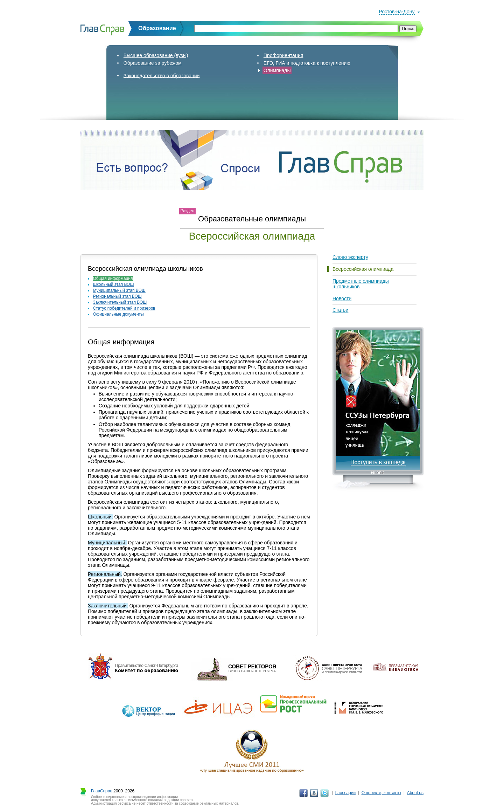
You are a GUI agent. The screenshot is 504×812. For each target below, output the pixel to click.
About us (415, 793)
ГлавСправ (102, 791)
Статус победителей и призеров (124, 308)
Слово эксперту (350, 257)
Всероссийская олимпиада (363, 269)
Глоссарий (345, 793)
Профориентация (283, 55)
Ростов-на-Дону (397, 12)
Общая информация (113, 278)
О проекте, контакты (381, 793)
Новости (342, 298)
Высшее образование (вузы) (156, 55)
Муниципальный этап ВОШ (119, 290)
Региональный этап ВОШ (117, 296)
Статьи (340, 310)
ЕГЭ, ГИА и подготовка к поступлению (307, 63)
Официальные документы (118, 314)
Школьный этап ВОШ (113, 284)
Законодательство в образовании (162, 75)
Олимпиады (277, 70)
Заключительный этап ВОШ (120, 302)
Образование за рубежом (153, 63)
